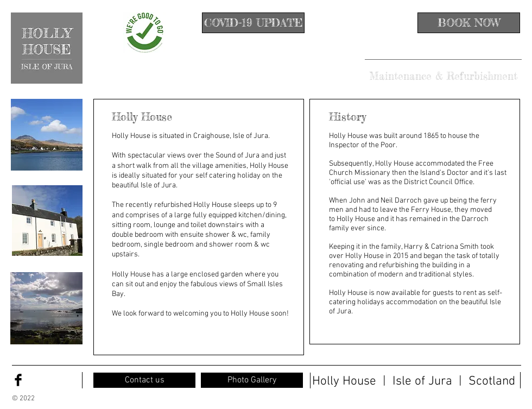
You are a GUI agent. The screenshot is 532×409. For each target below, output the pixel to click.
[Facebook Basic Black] (18, 380)
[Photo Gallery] (252, 380)
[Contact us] (144, 380)
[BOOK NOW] (469, 23)
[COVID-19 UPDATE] (253, 23)
